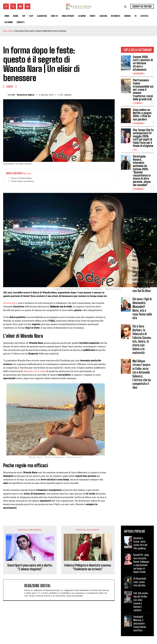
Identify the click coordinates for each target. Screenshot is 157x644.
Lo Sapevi (138, 103)
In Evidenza (139, 74)
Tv (135, 150)
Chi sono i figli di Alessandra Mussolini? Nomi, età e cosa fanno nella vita (142, 309)
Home (5, 31)
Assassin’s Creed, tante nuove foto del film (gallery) (140, 543)
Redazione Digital (26, 95)
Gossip (10, 31)
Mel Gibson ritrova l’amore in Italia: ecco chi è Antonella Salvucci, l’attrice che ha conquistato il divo (142, 374)
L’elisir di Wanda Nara (21, 178)
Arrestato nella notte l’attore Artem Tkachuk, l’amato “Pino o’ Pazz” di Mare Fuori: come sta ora (142, 248)
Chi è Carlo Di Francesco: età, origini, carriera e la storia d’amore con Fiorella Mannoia (142, 219)
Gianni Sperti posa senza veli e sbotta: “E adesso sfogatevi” (30, 567)
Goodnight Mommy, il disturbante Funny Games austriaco (140, 623)
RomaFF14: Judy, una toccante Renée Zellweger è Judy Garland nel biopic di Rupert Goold (141, 563)
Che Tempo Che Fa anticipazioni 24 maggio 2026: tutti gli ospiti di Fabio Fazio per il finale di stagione (143, 138)
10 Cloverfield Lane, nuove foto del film (140, 582)
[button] (125, 7)
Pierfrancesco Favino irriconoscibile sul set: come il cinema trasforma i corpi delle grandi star (143, 90)
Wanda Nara (10, 303)
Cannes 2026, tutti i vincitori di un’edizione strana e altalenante (143, 63)
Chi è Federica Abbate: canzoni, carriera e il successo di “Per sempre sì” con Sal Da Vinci (142, 279)
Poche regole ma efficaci (22, 181)
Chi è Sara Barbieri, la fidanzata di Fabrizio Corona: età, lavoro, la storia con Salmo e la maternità (142, 339)
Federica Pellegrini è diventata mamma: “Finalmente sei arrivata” (88, 567)
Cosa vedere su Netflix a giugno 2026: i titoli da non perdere (142, 115)
